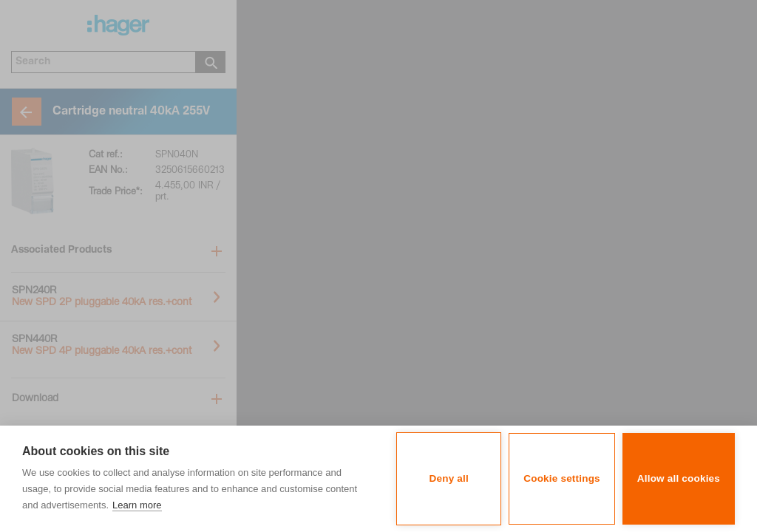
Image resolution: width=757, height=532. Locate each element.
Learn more (137, 505)
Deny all (449, 478)
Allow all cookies (679, 478)
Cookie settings (562, 478)
